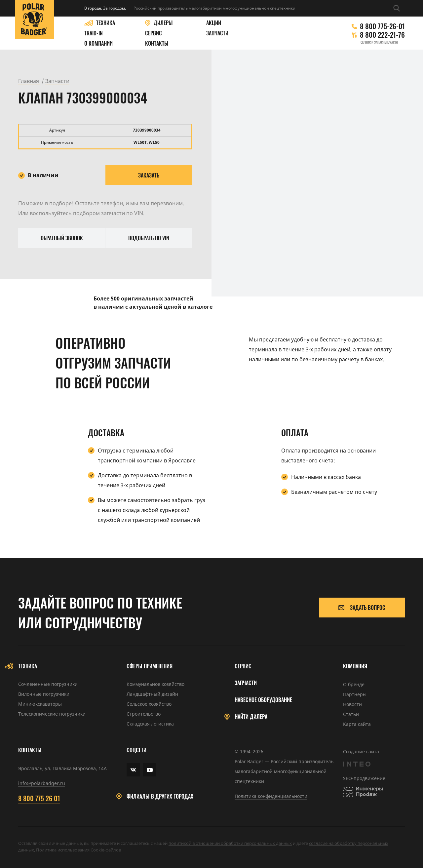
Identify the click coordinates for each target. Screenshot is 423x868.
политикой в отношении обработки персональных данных (230, 843)
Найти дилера (251, 717)
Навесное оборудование (263, 700)
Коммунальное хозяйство (155, 684)
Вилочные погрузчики (44, 694)
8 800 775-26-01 (382, 26)
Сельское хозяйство (149, 704)
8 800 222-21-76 (382, 35)
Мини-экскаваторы (40, 704)
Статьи (351, 714)
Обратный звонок (62, 238)
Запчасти (217, 33)
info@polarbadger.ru (42, 783)
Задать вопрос (362, 608)
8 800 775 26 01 (39, 798)
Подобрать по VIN (149, 238)
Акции (214, 23)
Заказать (149, 175)
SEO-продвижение (364, 778)
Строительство (144, 714)
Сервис (154, 33)
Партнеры (355, 694)
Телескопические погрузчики (52, 714)
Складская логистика (150, 724)
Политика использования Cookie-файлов (78, 850)
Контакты (157, 43)
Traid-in (94, 33)
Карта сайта (357, 724)
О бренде (354, 684)
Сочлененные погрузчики (48, 684)
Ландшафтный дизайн (152, 694)
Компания (355, 666)
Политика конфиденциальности (271, 796)
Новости (352, 704)
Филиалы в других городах (160, 796)
